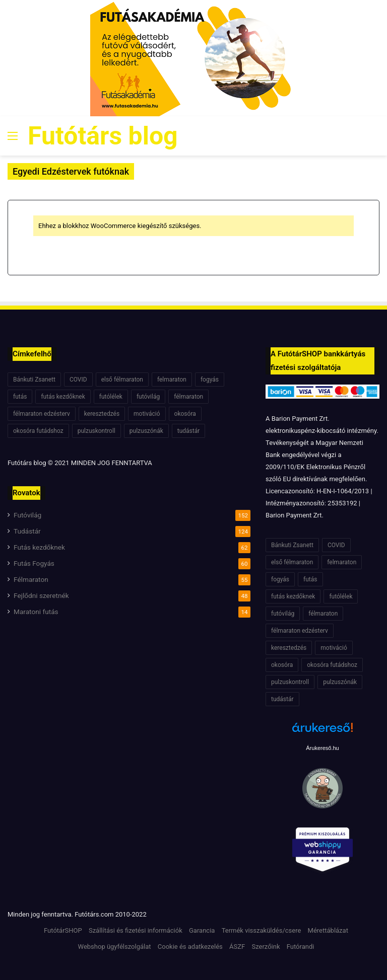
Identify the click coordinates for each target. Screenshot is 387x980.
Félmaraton (31, 579)
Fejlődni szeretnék (41, 595)
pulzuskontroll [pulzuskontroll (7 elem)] (96, 431)
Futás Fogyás (34, 563)
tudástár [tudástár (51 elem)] (189, 431)
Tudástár (27, 531)
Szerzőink (266, 947)
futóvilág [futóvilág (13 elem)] (148, 397)
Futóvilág (27, 515)
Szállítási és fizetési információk (136, 930)
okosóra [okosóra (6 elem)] (185, 414)
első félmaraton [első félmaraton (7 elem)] (122, 380)
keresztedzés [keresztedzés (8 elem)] (102, 414)
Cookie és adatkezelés (190, 947)
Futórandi (301, 947)
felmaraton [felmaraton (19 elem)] (172, 380)
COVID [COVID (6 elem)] (78, 380)
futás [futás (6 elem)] (20, 397)
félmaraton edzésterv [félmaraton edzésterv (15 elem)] (42, 414)
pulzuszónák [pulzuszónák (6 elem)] (146, 431)
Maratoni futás (36, 612)
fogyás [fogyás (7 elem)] (210, 380)
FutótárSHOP (63, 930)
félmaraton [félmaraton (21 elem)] (188, 397)
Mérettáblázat (328, 930)
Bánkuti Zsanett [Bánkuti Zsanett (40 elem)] (34, 380)
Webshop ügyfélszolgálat (115, 947)
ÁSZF (237, 947)
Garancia (202, 930)
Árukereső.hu (322, 748)
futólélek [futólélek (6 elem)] (111, 397)
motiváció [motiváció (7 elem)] (147, 414)
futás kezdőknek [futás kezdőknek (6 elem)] (63, 397)
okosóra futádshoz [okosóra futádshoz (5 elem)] (38, 431)
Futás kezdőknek (39, 547)
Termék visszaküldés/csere (262, 930)
